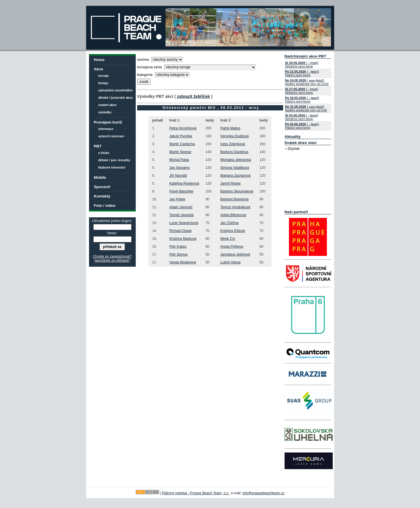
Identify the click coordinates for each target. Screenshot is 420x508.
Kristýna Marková (183, 239)
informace (106, 129)
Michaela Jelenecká (236, 160)
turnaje (104, 76)
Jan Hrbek (177, 199)
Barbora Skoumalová (237, 191)
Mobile (100, 177)
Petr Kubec (178, 247)
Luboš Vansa (230, 262)
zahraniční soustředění (116, 90)
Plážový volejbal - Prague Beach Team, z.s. (195, 493)
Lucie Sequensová (184, 223)
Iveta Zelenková (233, 144)
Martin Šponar (180, 152)
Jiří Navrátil (178, 176)
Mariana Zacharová (235, 176)
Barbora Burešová (235, 199)
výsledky (105, 112)
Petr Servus (178, 254)
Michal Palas (179, 160)
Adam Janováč (181, 207)
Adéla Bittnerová (233, 215)
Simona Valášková (235, 168)
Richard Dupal (180, 231)
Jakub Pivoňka (181, 136)
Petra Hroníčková (183, 128)
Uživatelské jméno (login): (112, 221)
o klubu (104, 153)
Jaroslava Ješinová (235, 254)
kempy (103, 83)
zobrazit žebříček (193, 96)
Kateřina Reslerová (184, 183)
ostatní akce (107, 105)
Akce (99, 69)
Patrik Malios (230, 128)
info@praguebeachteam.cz (264, 493)
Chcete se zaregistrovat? (112, 256)
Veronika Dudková (235, 136)
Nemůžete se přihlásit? (112, 261)
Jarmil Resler (231, 183)
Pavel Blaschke (181, 191)
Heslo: (112, 233)
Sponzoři (102, 187)
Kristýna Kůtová (233, 231)
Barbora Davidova (234, 152)
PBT (98, 146)
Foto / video (105, 206)
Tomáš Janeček (181, 215)
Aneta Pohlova (232, 247)
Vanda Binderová (183, 262)
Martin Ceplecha (182, 144)
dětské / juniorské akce (116, 98)
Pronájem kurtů (108, 122)
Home (99, 60)
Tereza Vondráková (235, 207)
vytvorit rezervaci (111, 136)
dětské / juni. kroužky (114, 160)
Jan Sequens (179, 168)
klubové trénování (112, 167)
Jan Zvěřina (230, 223)
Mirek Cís (228, 239)
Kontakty (102, 196)
